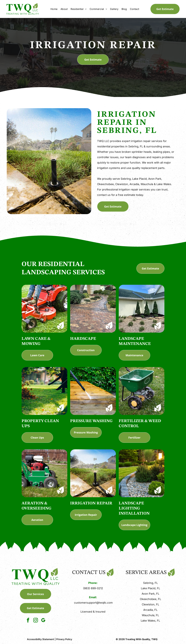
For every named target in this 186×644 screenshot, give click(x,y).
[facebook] (28, 621)
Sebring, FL (150, 583)
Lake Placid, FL (150, 588)
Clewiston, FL (150, 604)
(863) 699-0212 (93, 588)
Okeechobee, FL (150, 599)
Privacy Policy (64, 639)
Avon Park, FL (150, 594)
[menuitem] (54, 9)
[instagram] (36, 621)
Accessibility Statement (41, 639)
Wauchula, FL (150, 615)
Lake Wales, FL (150, 621)
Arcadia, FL (150, 610)
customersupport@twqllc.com (93, 603)
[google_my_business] (43, 621)
